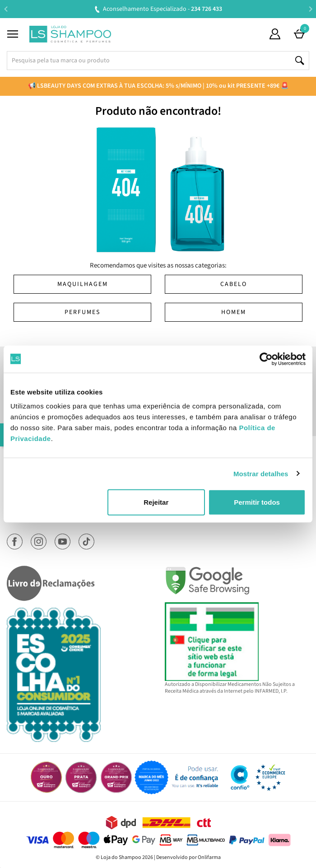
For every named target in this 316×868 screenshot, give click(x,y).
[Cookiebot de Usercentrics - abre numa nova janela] (266, 359)
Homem (234, 312)
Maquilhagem (83, 284)
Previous (6, 9)
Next (310, 9)
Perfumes (82, 312)
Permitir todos (257, 502)
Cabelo (234, 284)
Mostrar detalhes (261, 473)
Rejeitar (156, 502)
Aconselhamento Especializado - (163, 9)
